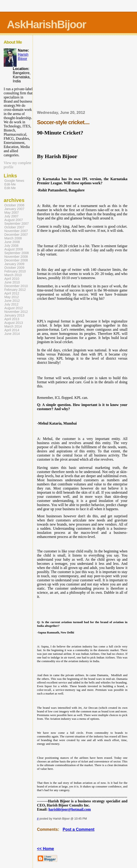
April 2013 (12, 319)
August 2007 (14, 220)
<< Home (46, 849)
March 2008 (13, 238)
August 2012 (14, 308)
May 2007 (12, 213)
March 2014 (13, 326)
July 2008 (11, 246)
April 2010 (12, 279)
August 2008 (14, 249)
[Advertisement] (87, 74)
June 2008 (12, 242)
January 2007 (14, 209)
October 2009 (14, 268)
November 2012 (16, 312)
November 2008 (16, 257)
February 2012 (15, 290)
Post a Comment (79, 829)
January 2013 (14, 315)
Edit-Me (10, 184)
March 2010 (13, 275)
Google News (14, 181)
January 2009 (14, 264)
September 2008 (17, 253)
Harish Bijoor (23, 57)
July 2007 (11, 216)
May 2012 (12, 297)
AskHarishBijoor (46, 24)
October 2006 (14, 205)
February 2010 (15, 271)
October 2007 (14, 227)
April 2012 (12, 293)
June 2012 (12, 301)
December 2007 (16, 235)
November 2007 (16, 231)
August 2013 (14, 323)
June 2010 (12, 282)
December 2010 (16, 286)
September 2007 (17, 224)
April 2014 (12, 330)
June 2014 (12, 334)
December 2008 (16, 260)
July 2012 (11, 304)
